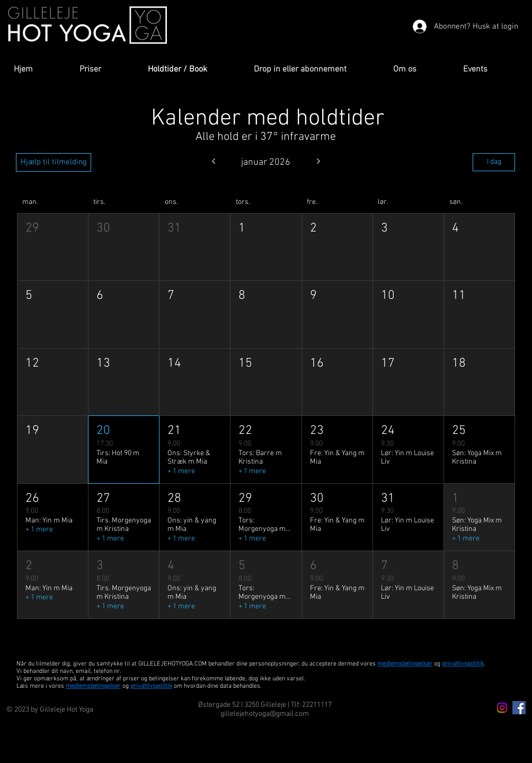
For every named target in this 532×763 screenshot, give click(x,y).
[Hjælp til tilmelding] (54, 162)
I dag (494, 162)
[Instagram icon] (502, 708)
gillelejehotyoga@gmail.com (265, 714)
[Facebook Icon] (519, 708)
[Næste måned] (319, 162)
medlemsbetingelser (405, 664)
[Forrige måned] (213, 162)
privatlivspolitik (151, 686)
